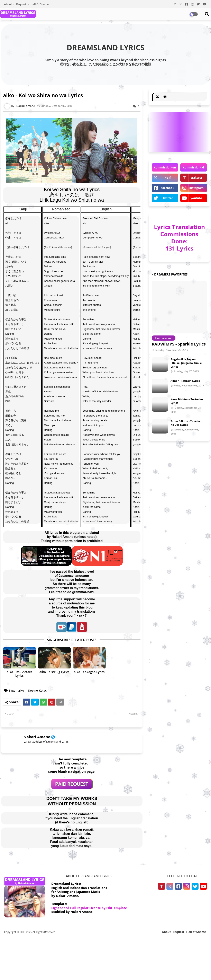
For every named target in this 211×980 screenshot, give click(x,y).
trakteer (197, 178)
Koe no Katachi (39, 690)
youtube (196, 198)
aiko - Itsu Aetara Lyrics (20, 674)
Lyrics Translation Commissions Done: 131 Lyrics (179, 238)
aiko (21, 690)
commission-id (194, 167)
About (8, 4)
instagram (196, 188)
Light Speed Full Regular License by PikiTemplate (89, 908)
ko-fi (168, 178)
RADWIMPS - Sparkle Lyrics (179, 344)
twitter (168, 198)
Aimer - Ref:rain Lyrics (185, 381)
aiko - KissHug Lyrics (54, 672)
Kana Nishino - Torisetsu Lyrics (187, 401)
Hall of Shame (40, 4)
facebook (168, 188)
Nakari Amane (37, 737)
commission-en (165, 167)
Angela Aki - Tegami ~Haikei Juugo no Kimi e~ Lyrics (187, 363)
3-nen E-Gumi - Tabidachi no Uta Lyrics (187, 423)
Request (21, 4)
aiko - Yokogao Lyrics (89, 672)
